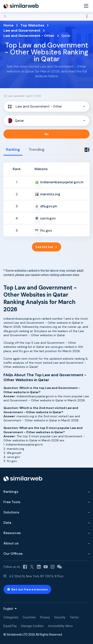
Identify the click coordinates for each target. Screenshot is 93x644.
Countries (29, 617)
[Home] (21, 6)
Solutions (11, 512)
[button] (46, 106)
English (8, 609)
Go (47, 134)
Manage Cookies (32, 626)
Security (60, 617)
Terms (74, 617)
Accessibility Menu (60, 626)
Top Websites (32, 25)
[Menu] (86, 6)
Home (9, 25)
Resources (12, 533)
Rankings (11, 492)
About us (11, 543)
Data (7, 523)
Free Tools (12, 502)
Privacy (45, 617)
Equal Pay (10, 626)
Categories (11, 617)
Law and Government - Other (29, 36)
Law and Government (22, 30)
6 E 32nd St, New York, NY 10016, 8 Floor (37, 576)
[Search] (46, 16)
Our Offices (13, 554)
